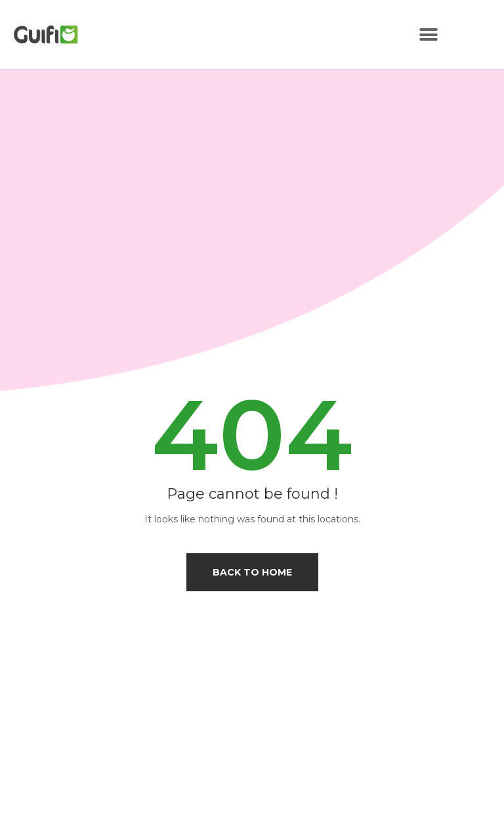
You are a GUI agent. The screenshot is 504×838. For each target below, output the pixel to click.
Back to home (252, 572)
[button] (428, 34)
